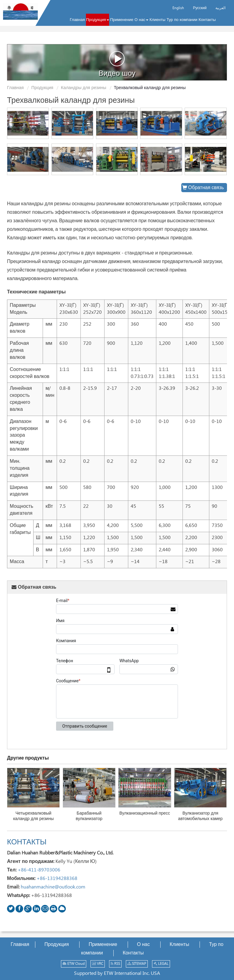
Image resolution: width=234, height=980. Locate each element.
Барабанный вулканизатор (89, 816)
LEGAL (161, 964)
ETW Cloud (74, 964)
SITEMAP (137, 964)
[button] (97, 20)
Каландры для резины (84, 88)
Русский (200, 8)
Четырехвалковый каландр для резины (33, 816)
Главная (15, 88)
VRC (98, 964)
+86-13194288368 (57, 879)
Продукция (42, 88)
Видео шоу (117, 64)
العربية (220, 8)
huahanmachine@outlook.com (53, 887)
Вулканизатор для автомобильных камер (200, 816)
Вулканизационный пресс (145, 813)
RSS (115, 964)
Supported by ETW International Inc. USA (117, 973)
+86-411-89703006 (39, 870)
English (178, 8)
